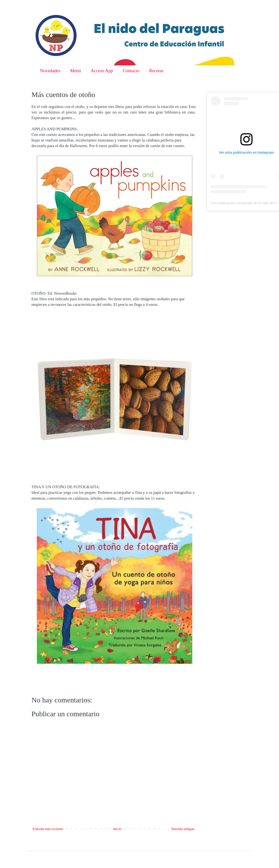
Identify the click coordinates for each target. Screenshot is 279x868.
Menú (76, 71)
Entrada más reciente (48, 829)
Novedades (50, 71)
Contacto (131, 71)
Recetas (156, 71)
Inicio (117, 829)
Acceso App (102, 71)
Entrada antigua (183, 829)
